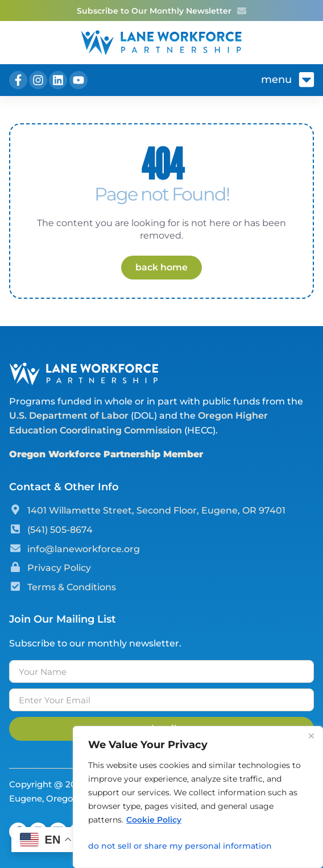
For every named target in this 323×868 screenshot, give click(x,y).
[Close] (311, 736)
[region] (198, 797)
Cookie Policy (154, 820)
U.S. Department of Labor (69, 416)
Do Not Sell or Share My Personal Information (180, 846)
